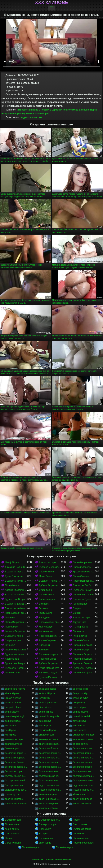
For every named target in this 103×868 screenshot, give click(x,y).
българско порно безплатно (16, 781)
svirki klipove (79, 730)
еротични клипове (83, 799)
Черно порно (46, 631)
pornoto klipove (13, 721)
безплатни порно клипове (50, 753)
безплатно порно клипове (50, 767)
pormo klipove (46, 712)
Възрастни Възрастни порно (84, 668)
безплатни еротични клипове (84, 749)
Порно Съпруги (81, 576)
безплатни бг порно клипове (50, 749)
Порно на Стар (81, 650)
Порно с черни (47, 595)
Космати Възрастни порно (16, 631)
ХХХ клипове (52, 2)
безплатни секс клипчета (84, 758)
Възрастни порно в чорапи (34, 110)
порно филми (12, 829)
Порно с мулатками (83, 595)
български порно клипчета (50, 771)
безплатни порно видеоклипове (16, 753)
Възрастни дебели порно (16, 608)
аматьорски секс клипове (50, 739)
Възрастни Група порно (16, 581)
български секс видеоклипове (16, 776)
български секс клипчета (50, 776)
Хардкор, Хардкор (48, 673)
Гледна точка (80, 636)
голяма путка (12, 794)
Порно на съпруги (48, 654)
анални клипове (13, 744)
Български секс (13, 820)
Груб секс (10, 645)
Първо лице (11, 627)
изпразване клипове (16, 804)
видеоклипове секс (31, 117)
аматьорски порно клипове (16, 739)
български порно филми (84, 771)
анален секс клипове (84, 739)
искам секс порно (82, 804)
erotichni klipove (47, 693)
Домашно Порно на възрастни (84, 663)
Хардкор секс (12, 659)
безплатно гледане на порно (50, 762)
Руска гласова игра (49, 668)
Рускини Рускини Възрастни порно (50, 677)
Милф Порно (12, 562)
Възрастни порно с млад (64, 110)
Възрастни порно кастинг (84, 618)
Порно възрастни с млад (84, 567)
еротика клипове (14, 799)
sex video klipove (48, 730)
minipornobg (79, 703)
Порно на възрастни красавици (84, 659)
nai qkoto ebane (13, 707)
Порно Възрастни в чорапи (84, 581)
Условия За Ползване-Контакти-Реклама (51, 859)
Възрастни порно (14, 636)
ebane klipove (12, 693)
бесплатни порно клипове (16, 771)
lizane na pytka (81, 698)
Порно (76, 820)
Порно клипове (81, 838)
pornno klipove (80, 712)
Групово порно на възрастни (16, 654)
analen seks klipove (15, 689)
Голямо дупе (46, 613)
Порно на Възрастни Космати (84, 654)
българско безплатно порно (84, 776)
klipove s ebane (13, 698)
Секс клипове (80, 824)
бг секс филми (81, 744)
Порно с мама (46, 572)
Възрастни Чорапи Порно (16, 668)
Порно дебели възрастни (16, 613)
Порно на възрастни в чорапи (84, 673)
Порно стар (79, 631)
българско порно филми (16, 785)
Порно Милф (12, 585)
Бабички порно (47, 599)
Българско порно (48, 824)
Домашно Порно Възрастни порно (16, 567)
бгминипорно (12, 749)
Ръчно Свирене (47, 640)
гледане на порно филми (84, 790)
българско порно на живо (84, 781)
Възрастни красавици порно (50, 567)
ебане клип (79, 794)
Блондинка (45, 618)
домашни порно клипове (50, 794)
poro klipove (45, 721)
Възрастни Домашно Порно (16, 604)
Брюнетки (44, 604)
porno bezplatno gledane (16, 716)
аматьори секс (47, 735)
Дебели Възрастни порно (50, 585)
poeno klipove (80, 707)
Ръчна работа (80, 627)
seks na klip (79, 726)
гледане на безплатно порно (50, 790)
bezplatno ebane (47, 689)
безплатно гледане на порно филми (84, 762)
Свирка (77, 608)
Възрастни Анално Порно (16, 595)
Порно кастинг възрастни (50, 622)
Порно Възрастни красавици (84, 562)
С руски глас (80, 622)
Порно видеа (12, 824)
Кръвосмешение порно (84, 572)
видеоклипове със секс (16, 790)
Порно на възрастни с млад (84, 645)
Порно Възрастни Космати (16, 622)
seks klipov (11, 726)
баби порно (45, 843)
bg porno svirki (80, 689)
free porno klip (80, 693)
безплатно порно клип (16, 767)
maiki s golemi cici (48, 703)
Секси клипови (13, 843)
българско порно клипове (50, 781)
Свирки (77, 613)
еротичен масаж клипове (50, 799)
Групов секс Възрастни (16, 663)
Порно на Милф (47, 659)
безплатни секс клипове (50, 758)
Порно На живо (13, 673)
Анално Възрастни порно (16, 590)
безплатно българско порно (16, 762)
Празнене (10, 618)
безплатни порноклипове (16, 758)
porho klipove (12, 712)
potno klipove (80, 721)
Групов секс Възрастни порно (16, 599)
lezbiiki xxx (44, 698)
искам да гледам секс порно (50, 804)
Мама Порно (46, 576)
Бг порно (44, 834)
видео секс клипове (49, 785)
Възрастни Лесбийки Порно (84, 585)
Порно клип (45, 829)
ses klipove (11, 730)
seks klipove (45, 726)
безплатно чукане (82, 767)
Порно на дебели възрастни (50, 636)
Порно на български (84, 843)
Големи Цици (80, 604)
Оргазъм (43, 608)
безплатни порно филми (84, 753)
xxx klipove (11, 735)
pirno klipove (45, 707)
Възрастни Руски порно (84, 599)
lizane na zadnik (13, 703)
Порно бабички (81, 640)
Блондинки (45, 645)
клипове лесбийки (48, 808)
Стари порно (46, 590)
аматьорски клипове (84, 735)
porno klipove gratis (49, 716)
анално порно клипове (50, 744)
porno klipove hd (81, 716)
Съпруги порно (13, 640)
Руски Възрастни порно (36, 114)
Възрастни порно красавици (50, 581)
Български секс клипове (50, 820)
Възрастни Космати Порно (84, 590)
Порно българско (31, 847)
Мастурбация (46, 627)
